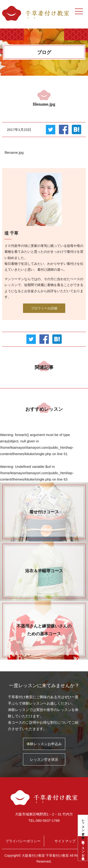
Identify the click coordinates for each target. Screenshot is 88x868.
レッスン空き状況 (83, 826)
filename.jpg (14, 152)
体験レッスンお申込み (83, 848)
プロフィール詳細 (44, 308)
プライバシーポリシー (23, 841)
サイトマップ (65, 841)
